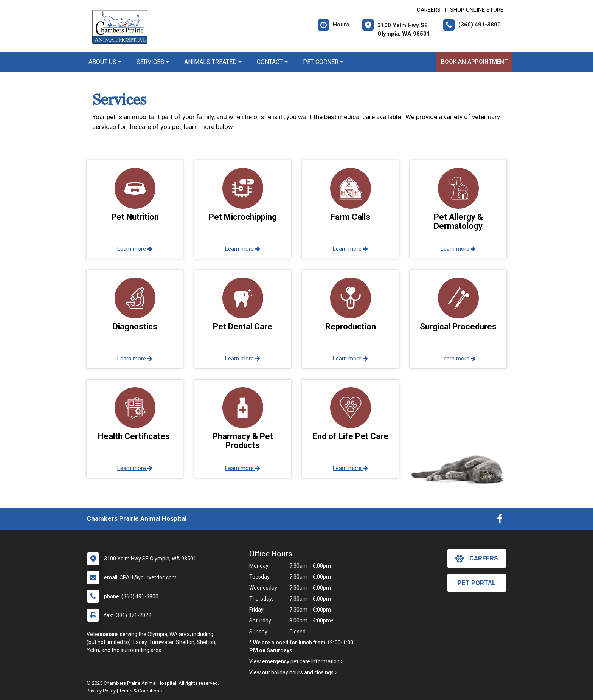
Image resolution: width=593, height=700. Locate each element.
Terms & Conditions (140, 691)
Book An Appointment (474, 62)
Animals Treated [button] (213, 62)
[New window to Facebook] (500, 520)
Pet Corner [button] (323, 62)
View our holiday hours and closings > (293, 672)
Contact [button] (272, 62)
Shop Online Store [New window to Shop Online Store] (477, 10)
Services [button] (153, 62)
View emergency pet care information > (296, 661)
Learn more (135, 249)
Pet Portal (477, 583)
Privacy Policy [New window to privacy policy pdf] (101, 691)
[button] (135, 210)
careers (477, 559)
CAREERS (429, 10)
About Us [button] (105, 62)
